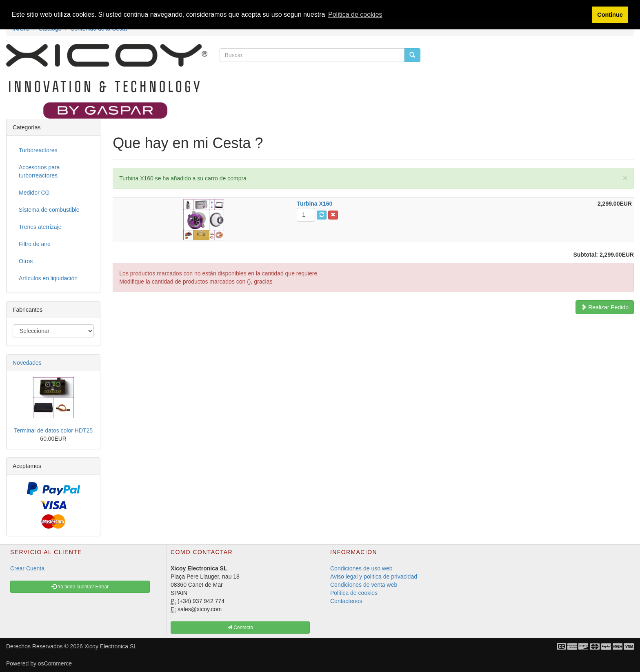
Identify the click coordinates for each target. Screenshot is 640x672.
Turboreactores (38, 150)
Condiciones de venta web (364, 585)
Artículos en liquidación (48, 278)
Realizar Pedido (605, 307)
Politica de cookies (354, 593)
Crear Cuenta (27, 568)
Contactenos (346, 601)
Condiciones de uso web (361, 568)
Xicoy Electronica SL (111, 646)
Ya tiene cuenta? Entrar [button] (80, 587)
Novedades (27, 363)
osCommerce (55, 663)
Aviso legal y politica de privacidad (374, 577)
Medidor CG (34, 193)
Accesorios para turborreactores (39, 171)
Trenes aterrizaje (40, 227)
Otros (26, 261)
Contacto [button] (240, 628)
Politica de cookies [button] (355, 14)
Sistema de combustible (49, 210)
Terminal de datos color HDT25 (53, 430)
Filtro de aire (35, 244)
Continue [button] (610, 15)
